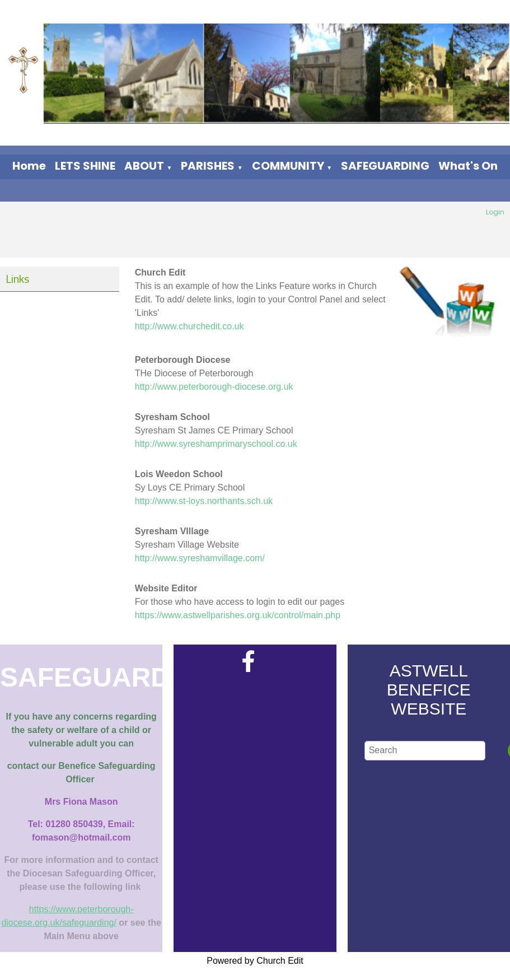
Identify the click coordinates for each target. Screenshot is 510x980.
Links (17, 279)
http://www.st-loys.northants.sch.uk (204, 501)
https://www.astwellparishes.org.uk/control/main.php (238, 615)
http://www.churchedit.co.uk (190, 326)
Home (29, 166)
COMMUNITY (288, 166)
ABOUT (144, 166)
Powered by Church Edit (255, 961)
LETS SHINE (85, 166)
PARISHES (208, 166)
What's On (468, 166)
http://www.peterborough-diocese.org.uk (214, 387)
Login (495, 212)
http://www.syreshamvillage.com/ (200, 558)
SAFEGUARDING (385, 166)
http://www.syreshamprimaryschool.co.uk (216, 444)
